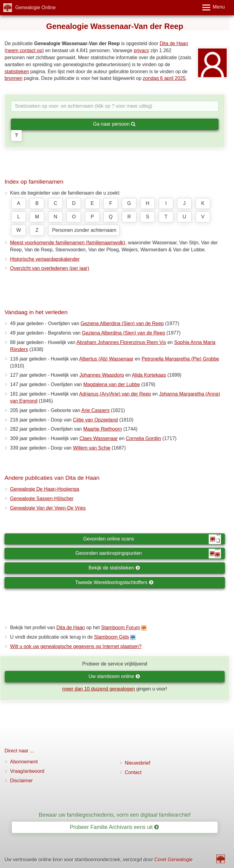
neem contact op (24, 50)
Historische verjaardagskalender (45, 259)
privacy (142, 50)
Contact (133, 772)
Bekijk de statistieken (114, 568)
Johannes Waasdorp (102, 375)
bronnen (14, 78)
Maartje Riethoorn (103, 429)
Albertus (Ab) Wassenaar (106, 359)
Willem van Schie (92, 448)
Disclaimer (21, 781)
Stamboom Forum (121, 628)
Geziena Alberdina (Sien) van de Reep (122, 323)
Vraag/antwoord (27, 771)
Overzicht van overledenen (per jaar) (50, 268)
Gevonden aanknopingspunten (148, 554)
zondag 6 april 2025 (164, 78)
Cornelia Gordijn (144, 438)
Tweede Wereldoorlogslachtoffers (114, 582)
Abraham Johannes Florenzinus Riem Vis (121, 342)
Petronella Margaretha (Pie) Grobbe (180, 359)
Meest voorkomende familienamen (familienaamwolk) (68, 243)
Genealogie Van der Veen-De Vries (48, 508)
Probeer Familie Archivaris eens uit (114, 827)
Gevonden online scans (152, 539)
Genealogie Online (35, 7)
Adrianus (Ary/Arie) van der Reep (115, 394)
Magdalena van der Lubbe (112, 384)
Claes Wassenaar (99, 438)
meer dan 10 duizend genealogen (98, 689)
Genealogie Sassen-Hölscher (42, 499)
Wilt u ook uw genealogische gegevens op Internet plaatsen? (76, 646)
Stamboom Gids (112, 637)
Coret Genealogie (174, 860)
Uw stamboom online (114, 676)
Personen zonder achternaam (84, 230)
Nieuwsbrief (138, 763)
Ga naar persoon (114, 124)
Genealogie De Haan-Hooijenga (45, 489)
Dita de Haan (174, 43)
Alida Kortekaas (149, 375)
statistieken (17, 72)
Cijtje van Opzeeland (95, 420)
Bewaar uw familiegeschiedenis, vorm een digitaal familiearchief (115, 815)
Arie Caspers (95, 410)
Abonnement (24, 762)
